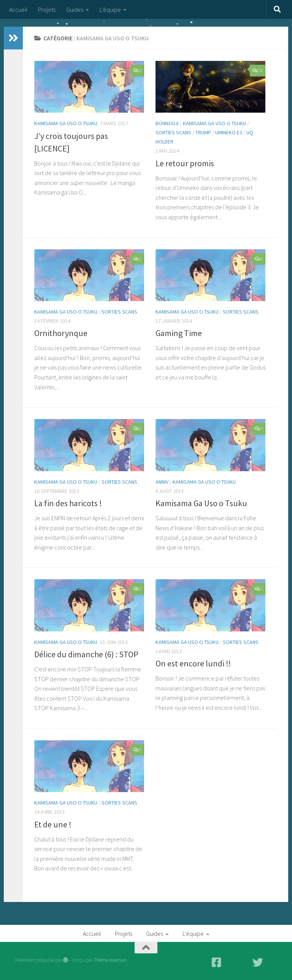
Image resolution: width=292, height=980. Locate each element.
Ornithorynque (61, 333)
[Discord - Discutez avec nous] (271, 962)
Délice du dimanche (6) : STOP (86, 654)
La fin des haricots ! (68, 503)
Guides (75, 10)
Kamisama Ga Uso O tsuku (66, 123)
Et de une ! (53, 824)
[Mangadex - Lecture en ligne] (230, 962)
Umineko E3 (229, 132)
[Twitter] (258, 962)
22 (258, 70)
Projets (47, 10)
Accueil (18, 10)
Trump (203, 132)
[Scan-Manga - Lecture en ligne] (244, 962)
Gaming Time (179, 333)
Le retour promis (185, 163)
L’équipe (110, 10)
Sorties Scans (173, 132)
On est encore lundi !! (193, 663)
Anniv (162, 482)
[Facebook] (217, 962)
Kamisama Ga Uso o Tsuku (201, 503)
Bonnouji (167, 123)
